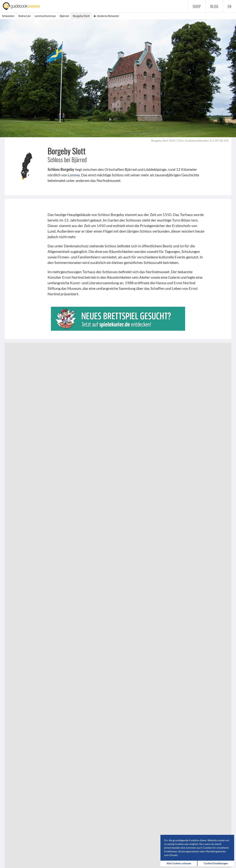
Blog (214, 6)
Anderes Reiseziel (106, 16)
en (230, 6)
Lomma (74, 175)
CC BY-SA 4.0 (219, 140)
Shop (197, 6)
